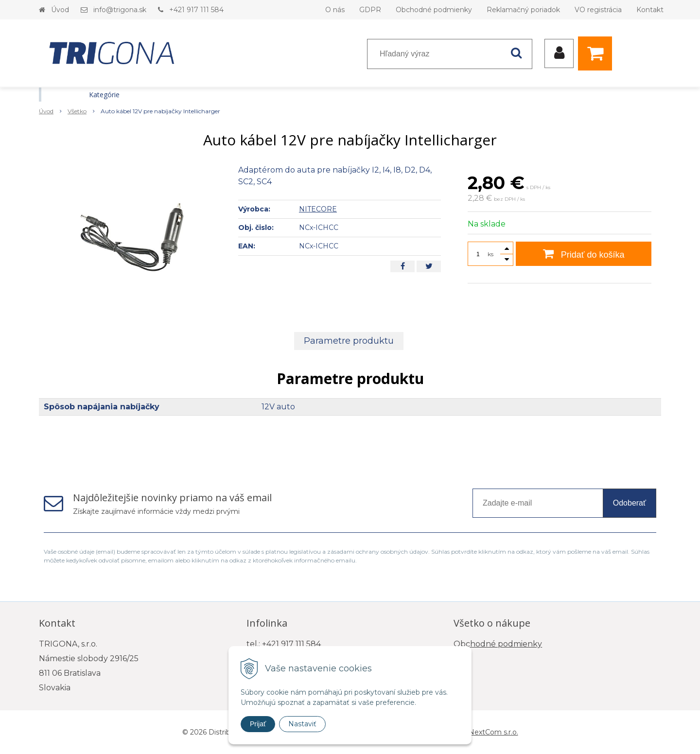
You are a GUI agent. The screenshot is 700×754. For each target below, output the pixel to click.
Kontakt (650, 10)
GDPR (370, 10)
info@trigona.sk (120, 10)
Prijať (258, 724)
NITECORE (318, 209)
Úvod (60, 10)
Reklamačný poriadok (523, 10)
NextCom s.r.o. (493, 732)
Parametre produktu (349, 341)
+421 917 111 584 (196, 10)
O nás (335, 10)
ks (490, 254)
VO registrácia (598, 10)
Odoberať (630, 503)
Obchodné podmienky (434, 10)
